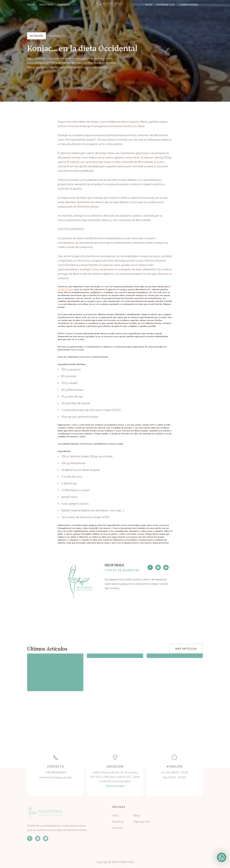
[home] (110, 4)
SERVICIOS (64, 5)
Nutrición (37, 36)
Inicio (115, 815)
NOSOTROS (46, 5)
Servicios (118, 828)
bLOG (149, 5)
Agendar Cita (142, 822)
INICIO (31, 5)
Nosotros (118, 822)
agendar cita (166, 5)
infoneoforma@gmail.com (56, 777)
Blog (136, 815)
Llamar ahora (189, 5)
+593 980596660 (56, 772)
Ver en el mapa (115, 786)
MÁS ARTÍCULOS (186, 649)
